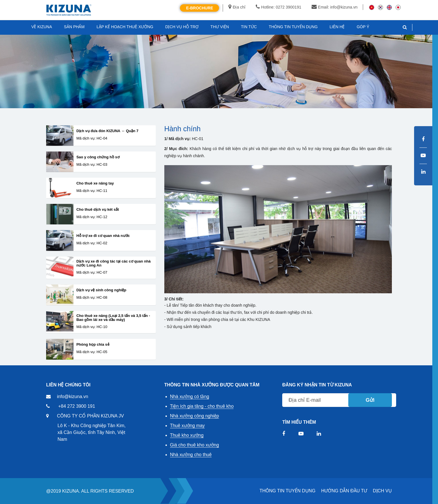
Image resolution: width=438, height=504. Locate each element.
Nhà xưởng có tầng (190, 397)
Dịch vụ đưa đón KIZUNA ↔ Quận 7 (107, 131)
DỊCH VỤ (382, 491)
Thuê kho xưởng (187, 435)
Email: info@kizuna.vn (335, 7)
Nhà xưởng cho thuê (191, 455)
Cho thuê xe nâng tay (95, 183)
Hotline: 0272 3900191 (279, 7)
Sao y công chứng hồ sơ (98, 157)
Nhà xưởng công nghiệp (195, 416)
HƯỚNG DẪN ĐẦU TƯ (344, 491)
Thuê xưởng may (187, 426)
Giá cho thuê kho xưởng (195, 445)
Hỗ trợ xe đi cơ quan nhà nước (103, 236)
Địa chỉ (237, 7)
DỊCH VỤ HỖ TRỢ (182, 27)
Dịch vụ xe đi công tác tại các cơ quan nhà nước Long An (113, 263)
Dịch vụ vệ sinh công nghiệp (101, 290)
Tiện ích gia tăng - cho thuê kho (202, 406)
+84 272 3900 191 (76, 406)
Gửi (370, 400)
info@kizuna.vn (73, 397)
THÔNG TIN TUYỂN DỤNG (287, 491)
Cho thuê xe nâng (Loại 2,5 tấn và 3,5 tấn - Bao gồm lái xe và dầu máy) (113, 318)
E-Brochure (199, 8)
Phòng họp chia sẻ (93, 345)
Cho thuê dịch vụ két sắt (98, 210)
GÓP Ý (363, 27)
